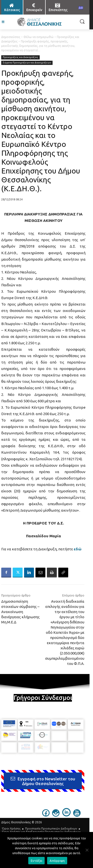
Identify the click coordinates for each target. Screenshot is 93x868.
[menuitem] (81, 8)
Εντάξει (37, 861)
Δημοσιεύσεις (11, 37)
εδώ (77, 549)
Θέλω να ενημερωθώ (39, 37)
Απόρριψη (57, 861)
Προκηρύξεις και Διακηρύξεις (20, 57)
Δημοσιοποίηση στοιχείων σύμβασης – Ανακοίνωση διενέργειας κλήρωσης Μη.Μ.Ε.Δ (20, 612)
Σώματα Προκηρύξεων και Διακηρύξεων (27, 63)
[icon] (46, 815)
